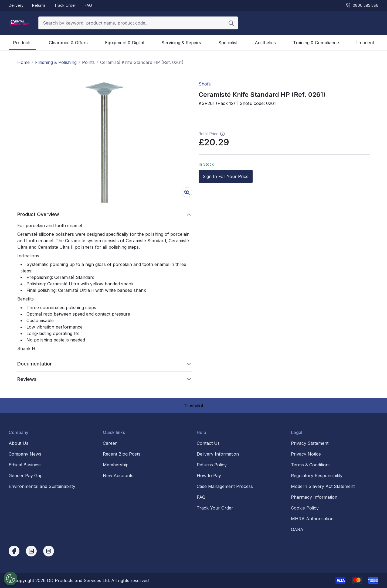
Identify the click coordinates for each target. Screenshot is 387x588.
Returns (39, 5)
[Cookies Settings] (11, 579)
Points (88, 62)
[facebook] (14, 551)
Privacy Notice (306, 454)
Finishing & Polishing (56, 62)
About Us (18, 443)
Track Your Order (215, 508)
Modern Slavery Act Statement (323, 486)
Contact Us (208, 443)
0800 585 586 (362, 5)
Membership (116, 465)
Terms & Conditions (311, 465)
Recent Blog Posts (122, 454)
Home (23, 62)
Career (110, 443)
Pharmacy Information (314, 497)
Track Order (65, 5)
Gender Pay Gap (26, 476)
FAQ (88, 5)
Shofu (205, 84)
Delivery (16, 5)
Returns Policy (212, 465)
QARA (297, 529)
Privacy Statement (310, 443)
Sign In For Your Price (226, 176)
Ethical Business (25, 465)
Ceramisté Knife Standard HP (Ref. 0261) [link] (142, 62)
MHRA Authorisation (312, 519)
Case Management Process (225, 486)
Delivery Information (218, 454)
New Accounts (118, 476)
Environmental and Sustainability (42, 486)
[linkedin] (31, 551)
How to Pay (209, 476)
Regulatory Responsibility (317, 476)
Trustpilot (193, 406)
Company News (25, 454)
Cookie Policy (305, 508)
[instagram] (49, 551)
